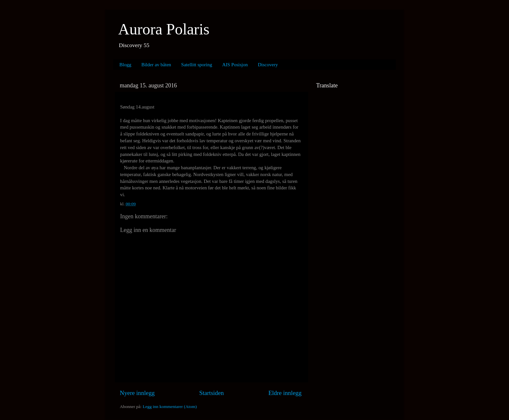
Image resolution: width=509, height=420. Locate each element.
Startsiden (212, 393)
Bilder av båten (156, 65)
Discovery (268, 65)
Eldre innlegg (285, 393)
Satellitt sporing (197, 65)
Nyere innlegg (137, 393)
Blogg (125, 65)
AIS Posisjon (235, 65)
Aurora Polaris (164, 29)
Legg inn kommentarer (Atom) (170, 407)
